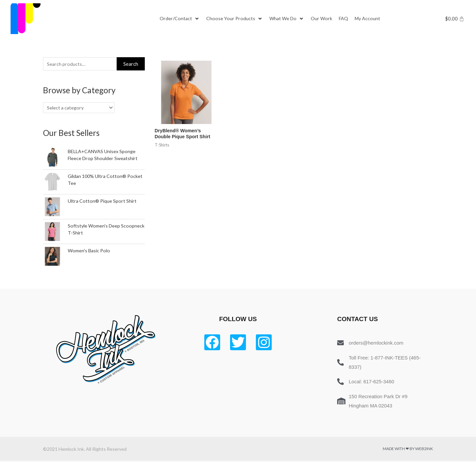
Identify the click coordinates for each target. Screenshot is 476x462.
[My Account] (372, 19)
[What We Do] (289, 19)
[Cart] (455, 19)
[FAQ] (347, 19)
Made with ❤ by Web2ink (408, 450)
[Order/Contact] (180, 19)
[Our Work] (324, 19)
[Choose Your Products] (235, 19)
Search (131, 64)
